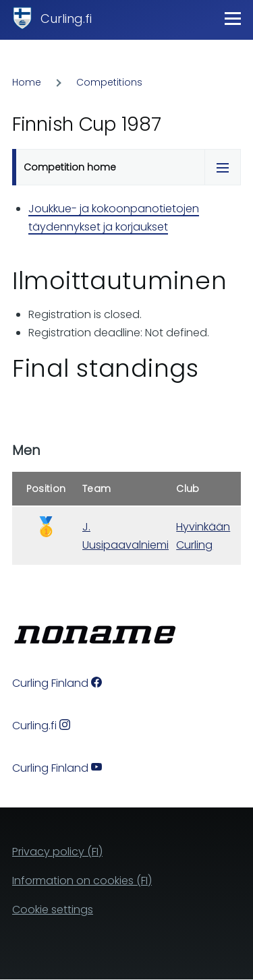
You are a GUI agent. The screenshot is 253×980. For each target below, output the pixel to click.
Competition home (70, 167)
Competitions (109, 82)
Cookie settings (53, 910)
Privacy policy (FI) (57, 852)
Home (27, 82)
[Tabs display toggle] (223, 167)
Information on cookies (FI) (82, 881)
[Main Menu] (233, 18)
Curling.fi (66, 19)
